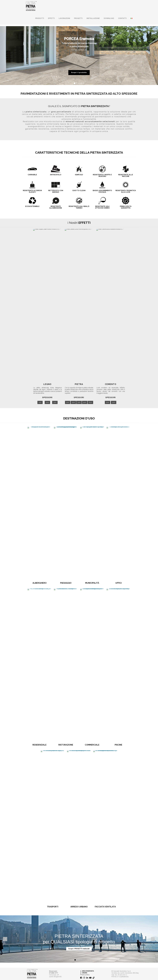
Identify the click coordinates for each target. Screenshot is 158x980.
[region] (79, 56)
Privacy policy (85, 975)
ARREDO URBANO (79, 907)
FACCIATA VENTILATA (105, 907)
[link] (32, 974)
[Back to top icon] (148, 976)
